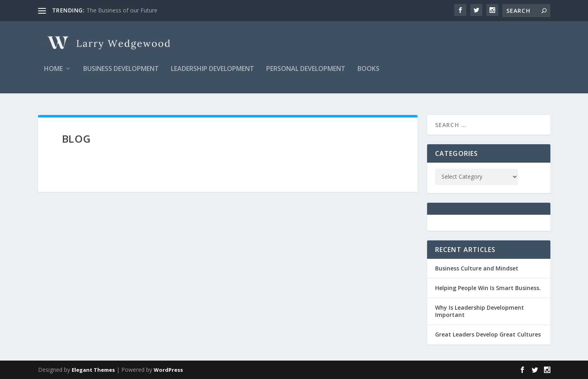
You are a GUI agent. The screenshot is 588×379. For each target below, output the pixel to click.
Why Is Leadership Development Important (480, 311)
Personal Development (306, 75)
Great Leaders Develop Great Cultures (488, 335)
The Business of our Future (122, 10)
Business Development (121, 75)
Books (368, 75)
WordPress (168, 370)
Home (53, 75)
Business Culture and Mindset (477, 268)
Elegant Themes (93, 370)
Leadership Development (213, 75)
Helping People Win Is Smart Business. (488, 288)
